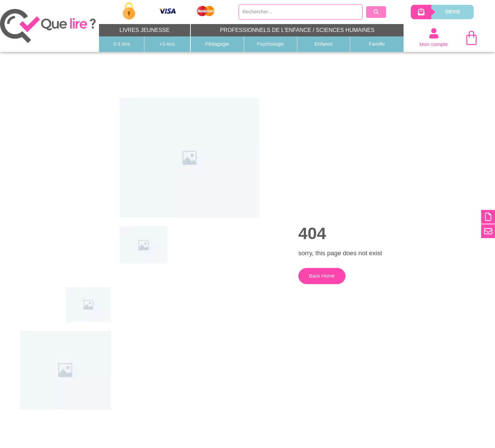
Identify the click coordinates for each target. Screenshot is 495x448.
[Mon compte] (434, 34)
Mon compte (434, 44)
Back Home (318, 281)
